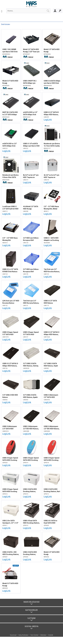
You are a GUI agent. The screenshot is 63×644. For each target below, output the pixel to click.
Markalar (43, 635)
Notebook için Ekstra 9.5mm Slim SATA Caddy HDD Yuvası (10, 176)
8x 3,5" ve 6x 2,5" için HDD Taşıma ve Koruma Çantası (31, 176)
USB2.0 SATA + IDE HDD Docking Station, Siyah (11, 553)
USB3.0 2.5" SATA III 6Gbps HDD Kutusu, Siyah (51, 114)
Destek (51, 635)
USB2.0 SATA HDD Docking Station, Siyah (30, 553)
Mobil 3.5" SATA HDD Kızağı (10, 82)
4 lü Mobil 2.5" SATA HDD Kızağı (31, 208)
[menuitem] (2, 11)
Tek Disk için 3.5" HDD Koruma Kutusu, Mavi (52, 271)
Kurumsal (13, 635)
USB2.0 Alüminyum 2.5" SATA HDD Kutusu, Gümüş (10, 428)
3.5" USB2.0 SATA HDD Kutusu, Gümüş (31, 365)
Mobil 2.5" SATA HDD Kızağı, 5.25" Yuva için (31, 51)
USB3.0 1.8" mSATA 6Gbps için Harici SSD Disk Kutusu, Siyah (31, 145)
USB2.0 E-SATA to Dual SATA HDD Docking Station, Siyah (50, 522)
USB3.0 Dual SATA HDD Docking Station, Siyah (31, 522)
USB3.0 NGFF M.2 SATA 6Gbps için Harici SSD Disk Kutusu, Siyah (30, 82)
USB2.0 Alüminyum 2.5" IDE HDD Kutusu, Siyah (31, 428)
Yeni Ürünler (34, 635)
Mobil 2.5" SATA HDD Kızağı (52, 51)
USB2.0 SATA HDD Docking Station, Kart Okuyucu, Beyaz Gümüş (52, 490)
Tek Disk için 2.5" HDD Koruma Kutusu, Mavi (31, 302)
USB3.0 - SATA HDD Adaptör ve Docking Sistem (51, 239)
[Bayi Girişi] (55, 11)
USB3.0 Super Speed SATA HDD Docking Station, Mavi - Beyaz (31, 459)
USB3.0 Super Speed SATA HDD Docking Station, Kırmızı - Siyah (10, 459)
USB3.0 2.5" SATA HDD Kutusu (50, 302)
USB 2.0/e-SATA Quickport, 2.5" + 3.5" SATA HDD (10, 522)
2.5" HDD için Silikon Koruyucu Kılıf (31, 239)
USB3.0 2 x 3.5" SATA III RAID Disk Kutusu (10, 270)
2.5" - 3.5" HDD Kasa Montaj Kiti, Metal (51, 208)
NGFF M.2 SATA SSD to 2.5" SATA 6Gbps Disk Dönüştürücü (10, 114)
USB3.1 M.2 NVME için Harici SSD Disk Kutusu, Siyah (10, 51)
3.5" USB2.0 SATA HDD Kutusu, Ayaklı (30, 396)
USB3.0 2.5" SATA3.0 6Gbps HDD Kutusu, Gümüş (51, 333)
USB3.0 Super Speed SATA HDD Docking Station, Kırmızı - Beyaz (52, 459)
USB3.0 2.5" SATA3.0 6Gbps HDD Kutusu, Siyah (10, 365)
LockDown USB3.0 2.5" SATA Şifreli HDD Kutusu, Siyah (10, 208)
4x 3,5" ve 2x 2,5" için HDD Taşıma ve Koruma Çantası (51, 176)
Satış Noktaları (23, 635)
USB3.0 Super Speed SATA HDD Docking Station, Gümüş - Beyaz (10, 490)
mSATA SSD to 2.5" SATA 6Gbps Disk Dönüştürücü (30, 114)
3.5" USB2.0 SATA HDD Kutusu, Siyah (51, 365)
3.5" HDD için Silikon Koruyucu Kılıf (31, 270)
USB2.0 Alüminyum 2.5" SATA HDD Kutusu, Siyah (51, 396)
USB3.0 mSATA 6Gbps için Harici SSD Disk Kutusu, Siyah (52, 82)
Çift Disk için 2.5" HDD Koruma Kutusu (11, 302)
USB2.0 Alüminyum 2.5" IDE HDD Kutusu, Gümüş (52, 428)
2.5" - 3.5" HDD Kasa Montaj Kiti (10, 239)
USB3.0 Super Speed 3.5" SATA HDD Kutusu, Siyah (31, 333)
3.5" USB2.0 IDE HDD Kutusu (10, 396)
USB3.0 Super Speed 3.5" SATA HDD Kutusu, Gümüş (10, 333)
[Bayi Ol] (60, 11)
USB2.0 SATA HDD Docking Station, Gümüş (30, 490)
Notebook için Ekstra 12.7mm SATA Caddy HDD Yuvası (52, 145)
